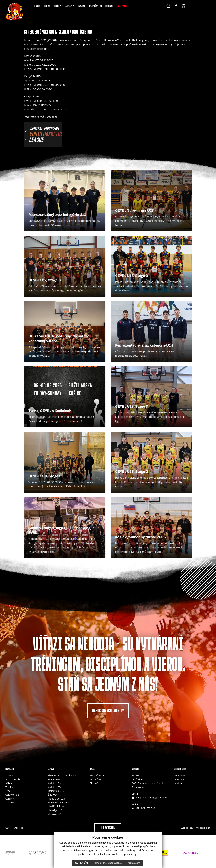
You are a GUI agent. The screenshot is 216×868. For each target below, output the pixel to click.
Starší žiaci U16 (56, 791)
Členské (94, 783)
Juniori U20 (54, 779)
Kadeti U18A (54, 783)
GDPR (8, 828)
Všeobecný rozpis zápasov (62, 775)
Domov (9, 775)
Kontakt (10, 802)
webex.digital (204, 828)
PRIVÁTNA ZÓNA (108, 828)
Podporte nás (13, 779)
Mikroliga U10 (55, 810)
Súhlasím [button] (82, 863)
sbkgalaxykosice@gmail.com (151, 798)
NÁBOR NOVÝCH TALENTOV (108, 711)
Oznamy (10, 799)
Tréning (9, 787)
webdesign (187, 828)
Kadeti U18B (54, 787)
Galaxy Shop (12, 795)
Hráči (8, 791)
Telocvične (95, 779)
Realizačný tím (98, 775)
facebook (179, 779)
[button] (58, 6)
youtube (178, 783)
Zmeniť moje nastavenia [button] (108, 863)
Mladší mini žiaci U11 (59, 806)
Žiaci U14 (52, 795)
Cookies (18, 828)
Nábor (9, 783)
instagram (179, 775)
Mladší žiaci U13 (56, 799)
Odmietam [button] (134, 863)
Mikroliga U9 (54, 814)
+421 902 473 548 (145, 808)
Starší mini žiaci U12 (58, 802)
